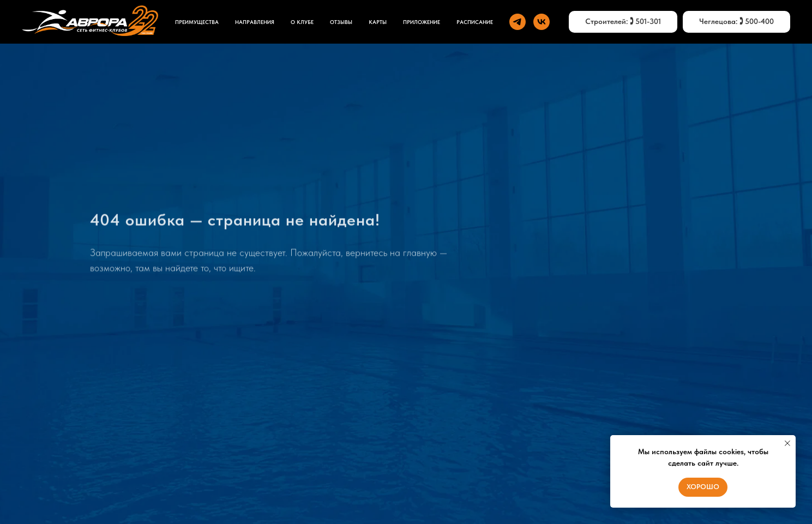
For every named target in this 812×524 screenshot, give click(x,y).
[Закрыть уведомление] (787, 443)
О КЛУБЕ (302, 22)
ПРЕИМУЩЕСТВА (197, 22)
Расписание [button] (475, 22)
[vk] (542, 22)
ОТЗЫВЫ (341, 22)
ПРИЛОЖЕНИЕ (422, 22)
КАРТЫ (378, 22)
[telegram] (518, 22)
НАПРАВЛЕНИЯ (255, 22)
